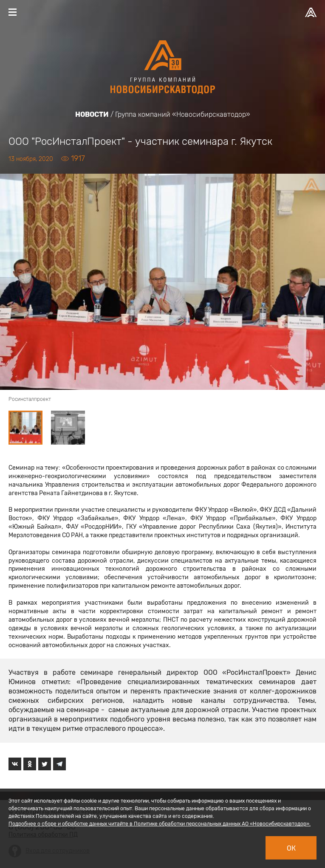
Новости (92, 114)
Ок (291, 848)
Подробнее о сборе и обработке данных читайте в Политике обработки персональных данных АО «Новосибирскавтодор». (160, 824)
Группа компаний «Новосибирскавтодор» (183, 114)
